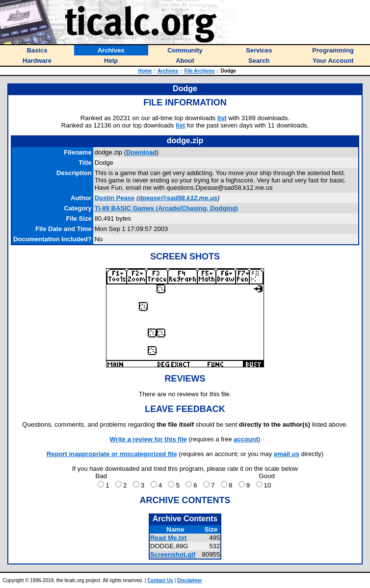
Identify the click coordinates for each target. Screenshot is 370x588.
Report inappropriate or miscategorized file (112, 454)
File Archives (200, 71)
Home (145, 71)
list (222, 118)
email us (287, 454)
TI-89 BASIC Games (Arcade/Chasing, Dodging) (167, 208)
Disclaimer (190, 580)
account (246, 439)
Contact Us (160, 580)
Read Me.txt (169, 538)
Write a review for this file (148, 439)
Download (141, 152)
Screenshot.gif (173, 554)
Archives (168, 71)
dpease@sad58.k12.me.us (178, 198)
